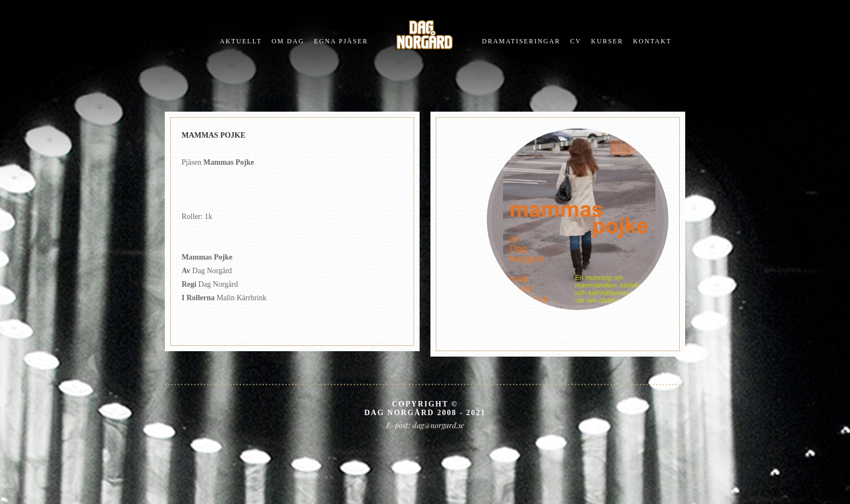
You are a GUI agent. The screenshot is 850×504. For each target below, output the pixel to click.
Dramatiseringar (521, 41)
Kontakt (652, 41)
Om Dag (288, 41)
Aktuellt (241, 41)
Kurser (607, 41)
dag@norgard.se (438, 425)
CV (576, 41)
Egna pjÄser (341, 41)
